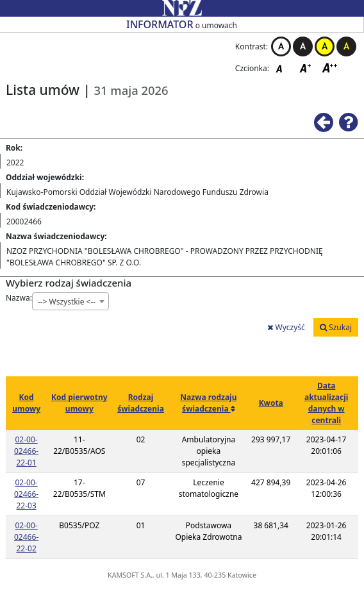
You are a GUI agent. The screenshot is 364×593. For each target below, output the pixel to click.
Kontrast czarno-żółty (346, 46)
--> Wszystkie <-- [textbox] (67, 302)
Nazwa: (19, 298)
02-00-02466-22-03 (26, 494)
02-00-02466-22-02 (26, 537)
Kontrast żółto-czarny (325, 46)
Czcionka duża (330, 68)
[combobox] (70, 301)
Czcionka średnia (306, 68)
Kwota (271, 403)
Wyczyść (286, 327)
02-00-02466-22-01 (26, 451)
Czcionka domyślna (283, 68)
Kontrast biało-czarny (281, 46)
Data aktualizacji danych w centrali (326, 403)
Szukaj (336, 327)
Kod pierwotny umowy (79, 403)
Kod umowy (26, 403)
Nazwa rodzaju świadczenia (208, 403)
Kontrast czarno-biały (303, 46)
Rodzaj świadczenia (141, 403)
